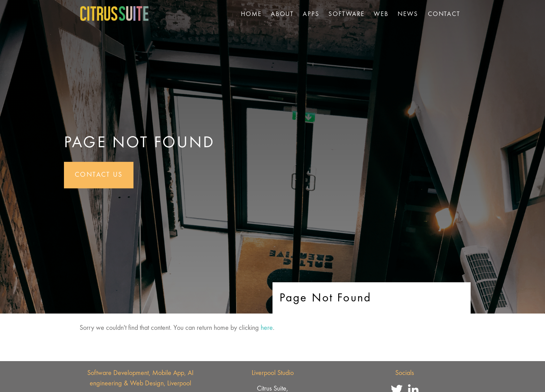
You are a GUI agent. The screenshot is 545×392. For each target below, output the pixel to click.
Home (251, 14)
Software (347, 14)
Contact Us (99, 175)
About (282, 14)
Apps (311, 14)
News (408, 14)
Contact (444, 14)
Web (381, 14)
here (267, 328)
